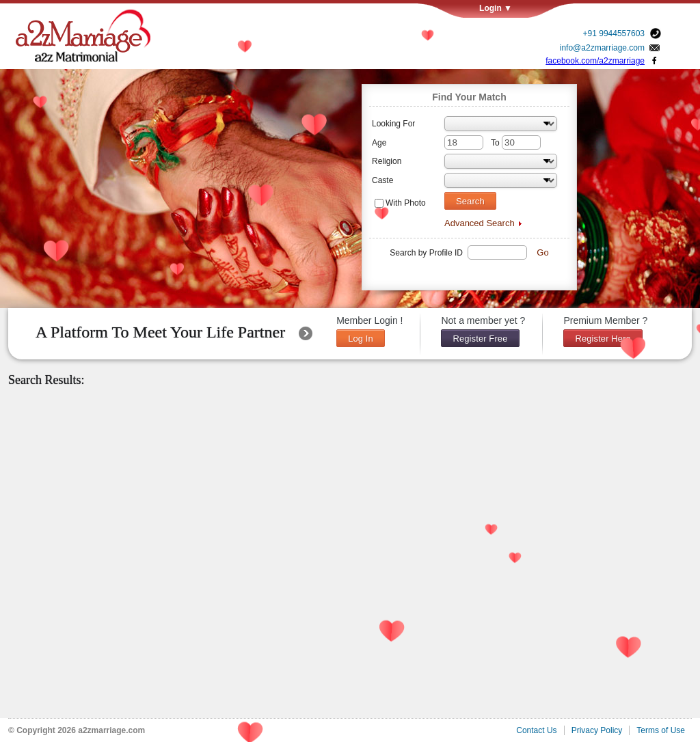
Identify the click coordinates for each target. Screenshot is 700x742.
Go (542, 252)
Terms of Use (661, 730)
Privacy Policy (597, 730)
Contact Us (536, 730)
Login (526, 8)
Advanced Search (480, 223)
